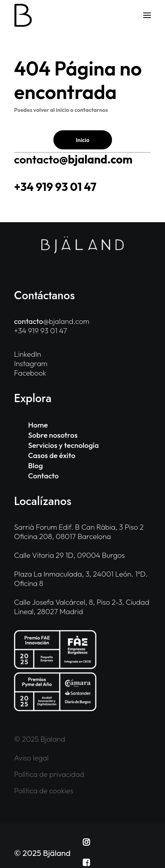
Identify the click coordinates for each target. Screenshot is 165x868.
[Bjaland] (23, 15)
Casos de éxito (52, 455)
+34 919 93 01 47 (55, 187)
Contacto (43, 476)
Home (38, 425)
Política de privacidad (49, 774)
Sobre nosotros (53, 435)
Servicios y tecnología (63, 445)
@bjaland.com (73, 159)
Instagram (31, 363)
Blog (35, 465)
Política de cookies (44, 791)
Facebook (30, 373)
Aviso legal (31, 758)
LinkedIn (27, 354)
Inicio (82, 140)
